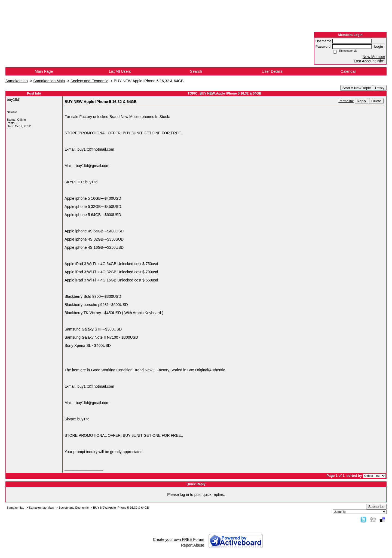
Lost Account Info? (370, 61)
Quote (376, 101)
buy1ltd (13, 99)
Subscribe (376, 507)
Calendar (348, 71)
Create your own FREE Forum (179, 539)
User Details (272, 71)
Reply (380, 88)
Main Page (44, 71)
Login (379, 46)
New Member (374, 57)
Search (196, 71)
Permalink (346, 101)
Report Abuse (193, 545)
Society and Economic (89, 81)
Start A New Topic (357, 88)
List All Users (120, 71)
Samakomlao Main (49, 81)
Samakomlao (17, 81)
